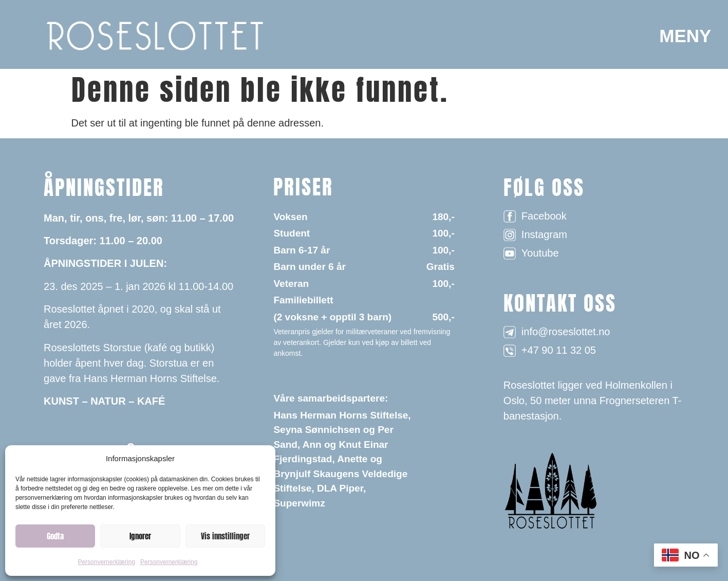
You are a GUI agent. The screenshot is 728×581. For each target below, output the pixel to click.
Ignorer (140, 536)
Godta (55, 536)
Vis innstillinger (225, 536)
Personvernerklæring (107, 562)
